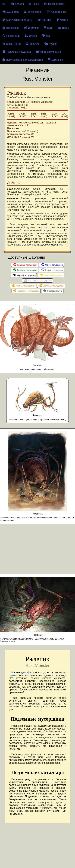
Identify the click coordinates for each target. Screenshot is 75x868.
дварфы (26, 673)
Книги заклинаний (48, 52)
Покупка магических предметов (23, 60)
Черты (62, 20)
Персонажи (11, 36)
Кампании (56, 60)
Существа (11, 12)
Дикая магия (12, 44)
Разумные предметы (17, 52)
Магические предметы (17, 20)
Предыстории (54, 4)
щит (47, 228)
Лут (46, 36)
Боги (48, 28)
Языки (63, 28)
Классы (17, 4)
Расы (34, 4)
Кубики (51, 44)
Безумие (33, 44)
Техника (44, 20)
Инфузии (31, 28)
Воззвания (11, 28)
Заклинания (33, 12)
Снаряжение (56, 12)
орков (13, 676)
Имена (31, 36)
